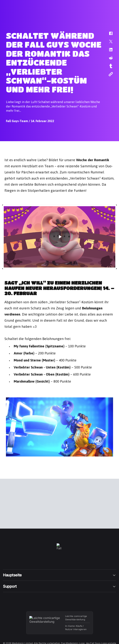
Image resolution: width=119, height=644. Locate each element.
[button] (108, 35)
